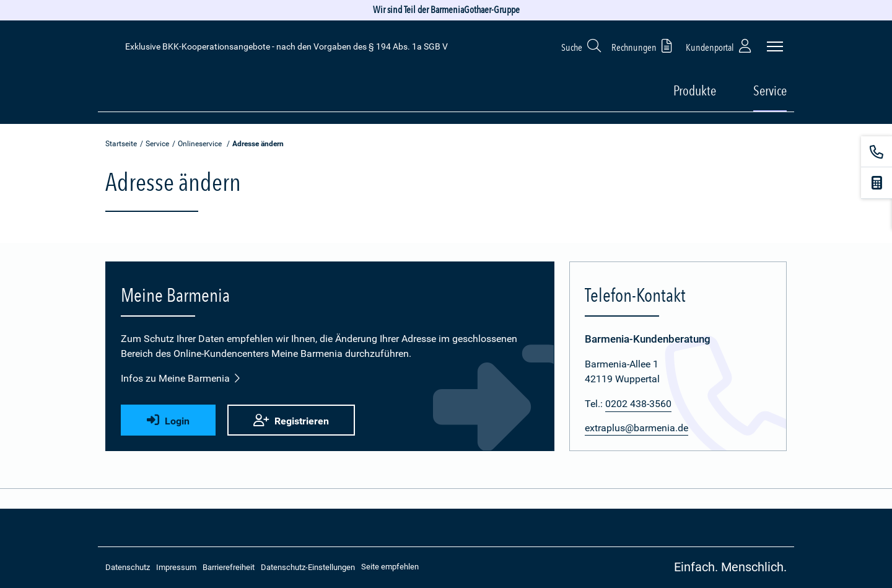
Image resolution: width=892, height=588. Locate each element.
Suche (582, 46)
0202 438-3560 (638, 404)
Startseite (121, 144)
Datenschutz (128, 567)
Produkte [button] (695, 90)
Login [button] (168, 420)
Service (157, 144)
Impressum (176, 567)
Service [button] (770, 90)
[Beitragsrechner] (877, 183)
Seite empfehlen (390, 567)
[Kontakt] (877, 152)
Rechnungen (644, 46)
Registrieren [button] (291, 420)
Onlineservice (200, 144)
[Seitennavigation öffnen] (775, 46)
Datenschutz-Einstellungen (308, 567)
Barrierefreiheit (229, 567)
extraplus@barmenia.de (636, 428)
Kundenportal (720, 46)
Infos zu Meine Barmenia (181, 379)
